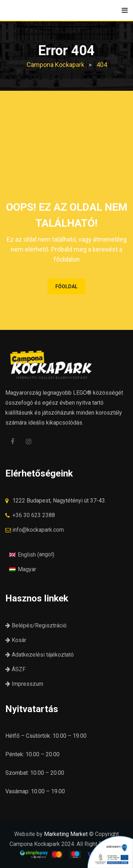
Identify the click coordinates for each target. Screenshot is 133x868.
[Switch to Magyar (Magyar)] (23, 569)
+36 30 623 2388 (34, 515)
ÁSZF (15, 669)
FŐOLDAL (66, 286)
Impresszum (24, 684)
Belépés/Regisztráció (36, 625)
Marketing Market (66, 834)
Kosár (16, 640)
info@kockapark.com (38, 530)
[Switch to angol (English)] (32, 554)
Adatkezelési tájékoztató (40, 655)
